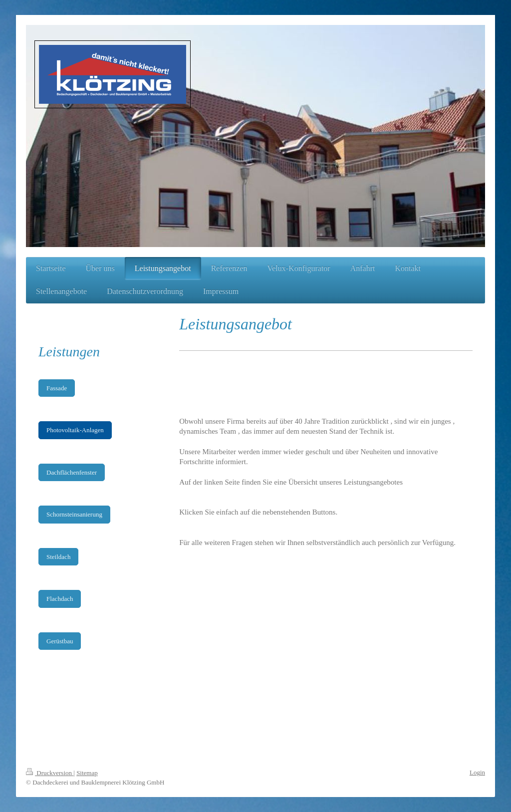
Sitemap (87, 773)
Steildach (58, 557)
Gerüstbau (60, 641)
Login (477, 772)
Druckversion (50, 773)
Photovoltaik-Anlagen (75, 430)
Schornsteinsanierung (74, 514)
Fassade (57, 388)
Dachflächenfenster (72, 472)
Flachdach (60, 599)
